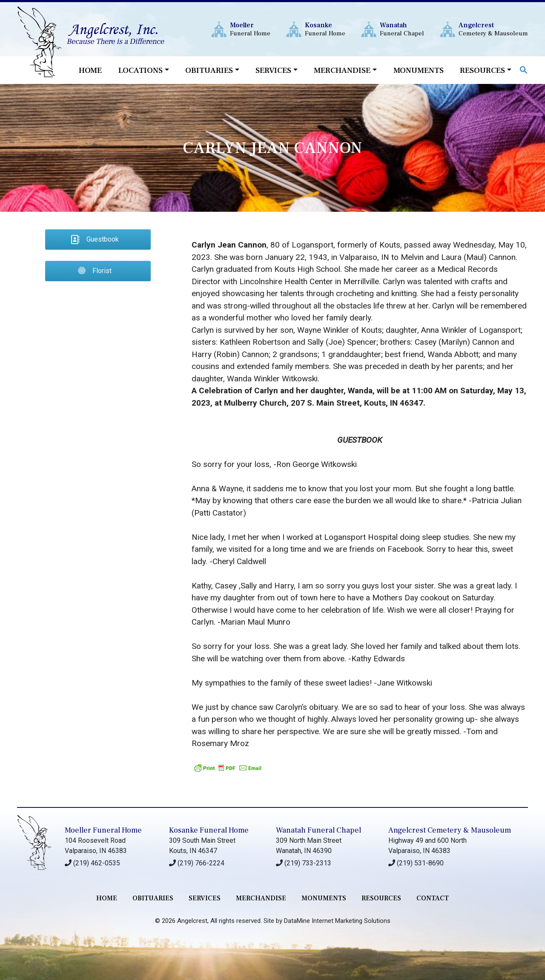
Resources (482, 70)
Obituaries (209, 70)
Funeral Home (250, 29)
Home (90, 70)
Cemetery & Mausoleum (493, 29)
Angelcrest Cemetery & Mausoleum (450, 830)
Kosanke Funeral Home (209, 830)
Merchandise (342, 70)
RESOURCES (381, 898)
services (205, 898)
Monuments (419, 70)
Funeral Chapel (402, 29)
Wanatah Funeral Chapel (318, 830)
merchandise (261, 898)
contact (433, 898)
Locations (141, 70)
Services (273, 70)
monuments (324, 898)
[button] (524, 69)
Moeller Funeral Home (103, 830)
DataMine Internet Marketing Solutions (337, 921)
